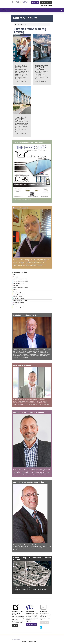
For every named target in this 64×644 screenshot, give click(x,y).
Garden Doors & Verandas (21, 288)
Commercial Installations (20, 279)
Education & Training (19, 296)
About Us (24, 10)
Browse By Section (8, 10)
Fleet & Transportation (19, 307)
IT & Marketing (17, 292)
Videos (15, 305)
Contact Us (44, 623)
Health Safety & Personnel (20, 300)
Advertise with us (46, 3)
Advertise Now (31, 624)
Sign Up (15, 626)
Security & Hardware (19, 294)
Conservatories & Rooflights (21, 281)
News (15, 275)
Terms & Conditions (38, 639)
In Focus (16, 277)
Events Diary (17, 10)
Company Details (27, 639)
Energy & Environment (19, 298)
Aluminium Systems (19, 283)
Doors (15, 290)
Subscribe (35, 3)
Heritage (16, 285)
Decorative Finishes (19, 303)
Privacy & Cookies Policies (29, 641)
